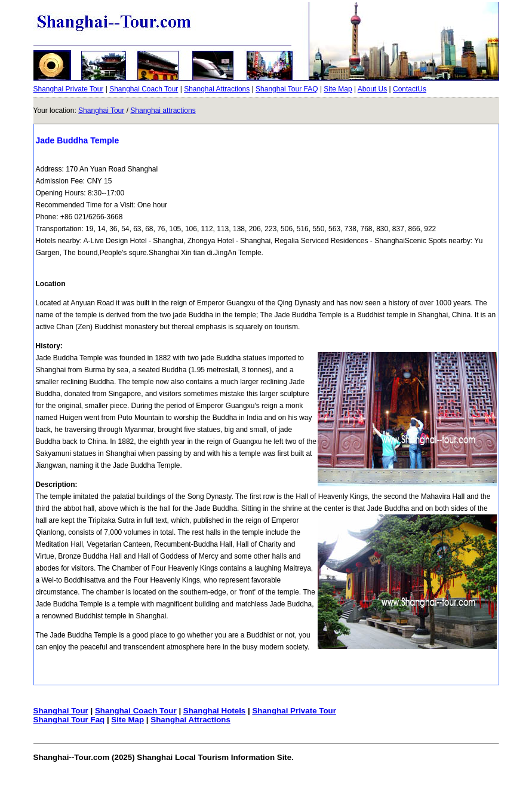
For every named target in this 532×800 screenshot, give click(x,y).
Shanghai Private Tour (69, 89)
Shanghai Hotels (214, 711)
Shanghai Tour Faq (69, 720)
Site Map (338, 89)
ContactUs (410, 89)
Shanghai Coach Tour (144, 89)
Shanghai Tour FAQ (287, 89)
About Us (372, 89)
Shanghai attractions (163, 111)
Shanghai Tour (101, 111)
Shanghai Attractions (217, 89)
